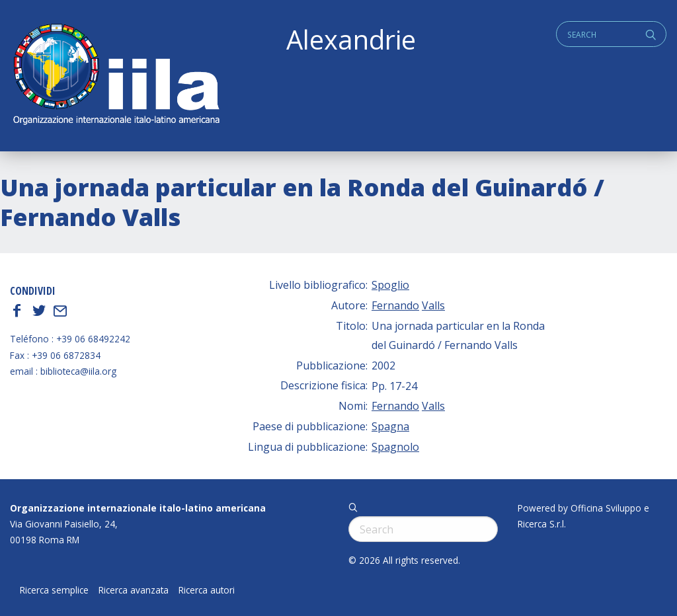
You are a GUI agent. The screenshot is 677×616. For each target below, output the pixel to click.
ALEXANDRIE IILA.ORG (116, 76)
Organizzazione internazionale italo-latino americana (138, 508)
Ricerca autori (207, 590)
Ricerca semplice (54, 590)
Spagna (390, 426)
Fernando (395, 305)
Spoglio (390, 285)
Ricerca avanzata (134, 590)
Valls (433, 305)
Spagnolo (395, 447)
